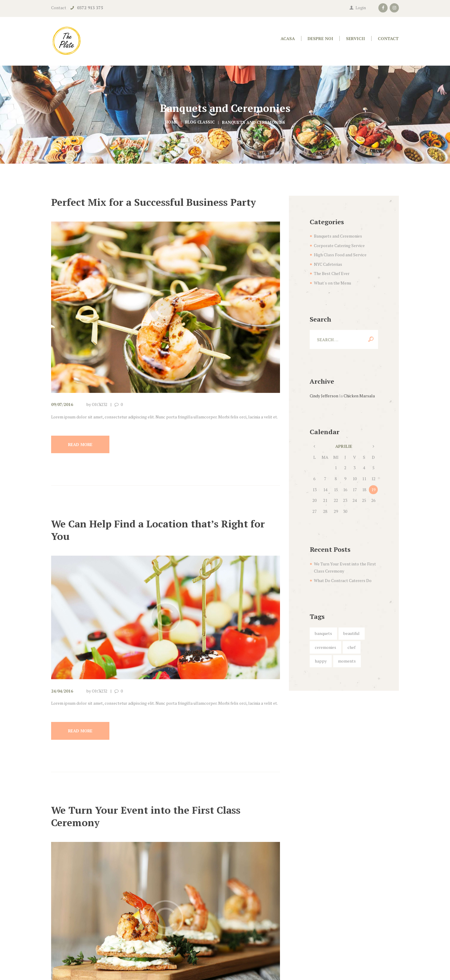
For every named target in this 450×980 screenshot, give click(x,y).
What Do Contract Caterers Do (343, 580)
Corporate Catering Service (339, 245)
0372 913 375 (90, 8)
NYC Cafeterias (328, 264)
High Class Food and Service (340, 255)
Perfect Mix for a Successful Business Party (158, 202)
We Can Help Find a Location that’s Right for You (163, 530)
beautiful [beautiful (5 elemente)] (351, 633)
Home (170, 122)
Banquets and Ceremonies (338, 236)
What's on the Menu (332, 283)
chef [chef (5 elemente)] (351, 647)
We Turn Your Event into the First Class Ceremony (151, 817)
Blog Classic (200, 122)
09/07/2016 (62, 404)
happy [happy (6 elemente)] (321, 661)
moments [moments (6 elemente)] (347, 661)
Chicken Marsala (359, 396)
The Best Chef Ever (332, 273)
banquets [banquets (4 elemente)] (323, 633)
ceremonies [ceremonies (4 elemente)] (325, 647)
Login (361, 8)
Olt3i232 (100, 404)
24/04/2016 (62, 691)
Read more (81, 444)
